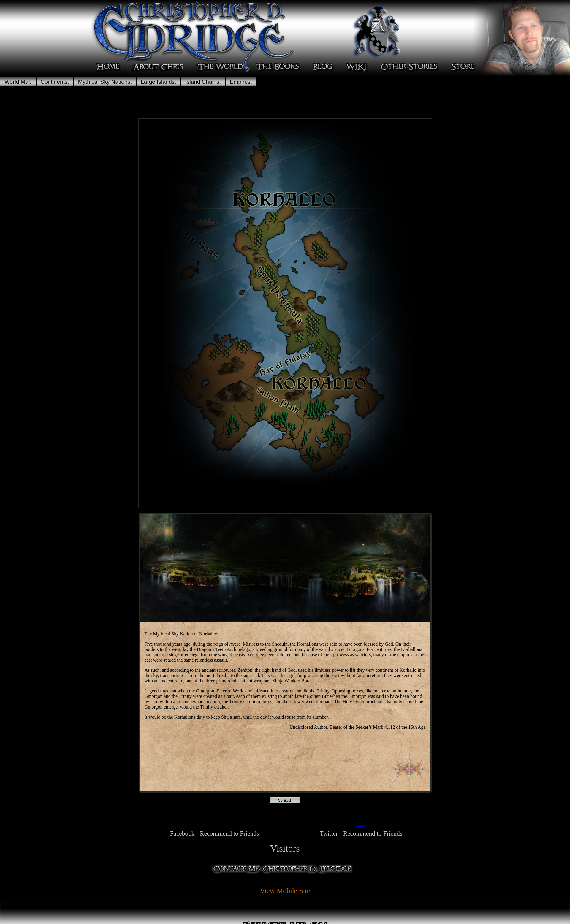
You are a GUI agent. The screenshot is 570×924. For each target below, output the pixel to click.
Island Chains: (203, 82)
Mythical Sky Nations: (105, 82)
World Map (18, 82)
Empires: (241, 82)
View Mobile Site (285, 891)
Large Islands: (158, 82)
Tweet (361, 826)
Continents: (55, 82)
